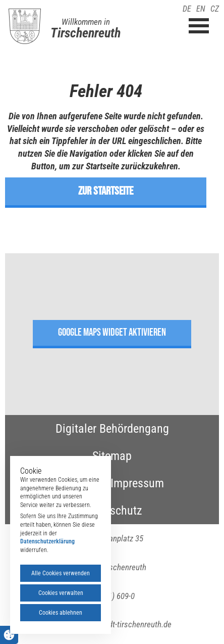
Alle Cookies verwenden (61, 573)
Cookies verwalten (61, 593)
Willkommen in (86, 22)
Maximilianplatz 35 (112, 538)
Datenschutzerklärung (47, 541)
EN (201, 9)
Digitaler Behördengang (112, 429)
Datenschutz (112, 511)
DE (187, 9)
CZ (215, 9)
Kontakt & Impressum (112, 483)
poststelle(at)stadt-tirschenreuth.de (112, 624)
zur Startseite (106, 191)
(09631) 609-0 (112, 596)
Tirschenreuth (86, 33)
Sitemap (112, 456)
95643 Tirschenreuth (112, 567)
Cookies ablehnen (61, 613)
